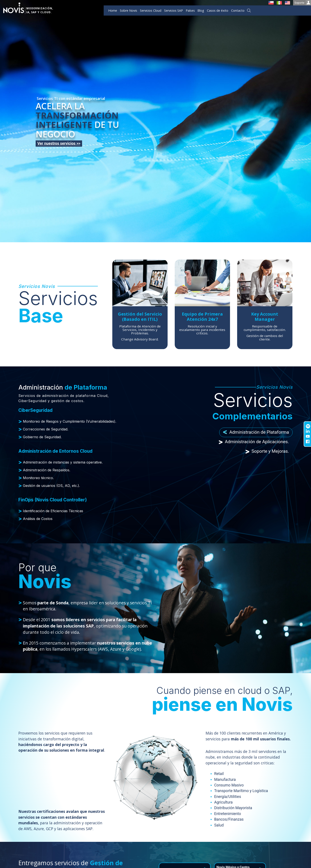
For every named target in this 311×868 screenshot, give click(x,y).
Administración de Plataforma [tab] (256, 432)
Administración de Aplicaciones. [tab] (254, 442)
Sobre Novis (129, 10)
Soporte (303, 3)
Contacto (238, 10)
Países (190, 10)
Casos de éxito (218, 10)
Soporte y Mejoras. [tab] (267, 451)
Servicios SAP (174, 10)
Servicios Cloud (151, 10)
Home (113, 10)
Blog (201, 10)
